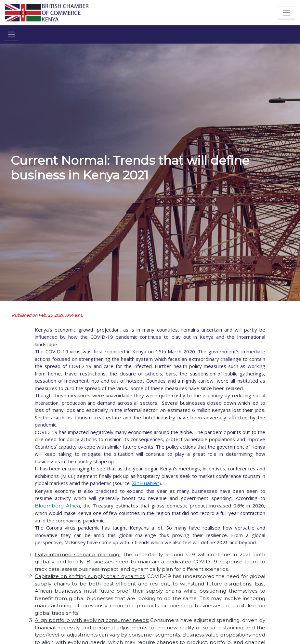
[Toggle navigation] (287, 13)
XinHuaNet (146, 483)
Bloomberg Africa (57, 506)
